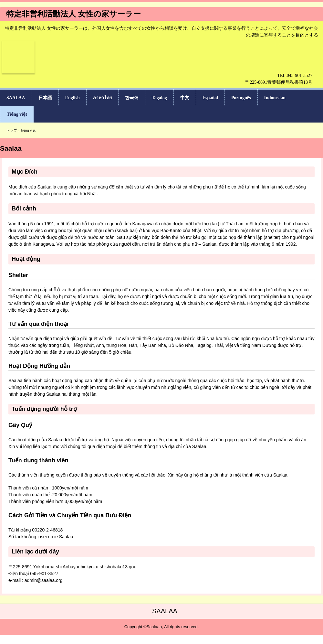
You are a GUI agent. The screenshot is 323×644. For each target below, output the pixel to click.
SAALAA (16, 98)
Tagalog (159, 98)
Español (210, 98)
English (73, 98)
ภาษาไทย (102, 98)
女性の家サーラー (18, 77)
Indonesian (275, 98)
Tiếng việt (17, 114)
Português (241, 98)
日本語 (45, 98)
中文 (185, 98)
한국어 (132, 98)
